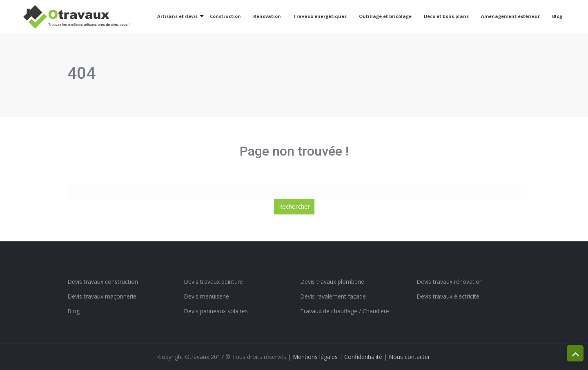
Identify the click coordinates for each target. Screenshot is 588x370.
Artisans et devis (177, 16)
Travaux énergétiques (320, 16)
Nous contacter (409, 357)
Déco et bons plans (446, 16)
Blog (557, 16)
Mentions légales (315, 357)
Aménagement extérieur (510, 16)
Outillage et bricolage (385, 16)
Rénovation (267, 16)
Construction (225, 16)
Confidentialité (363, 357)
